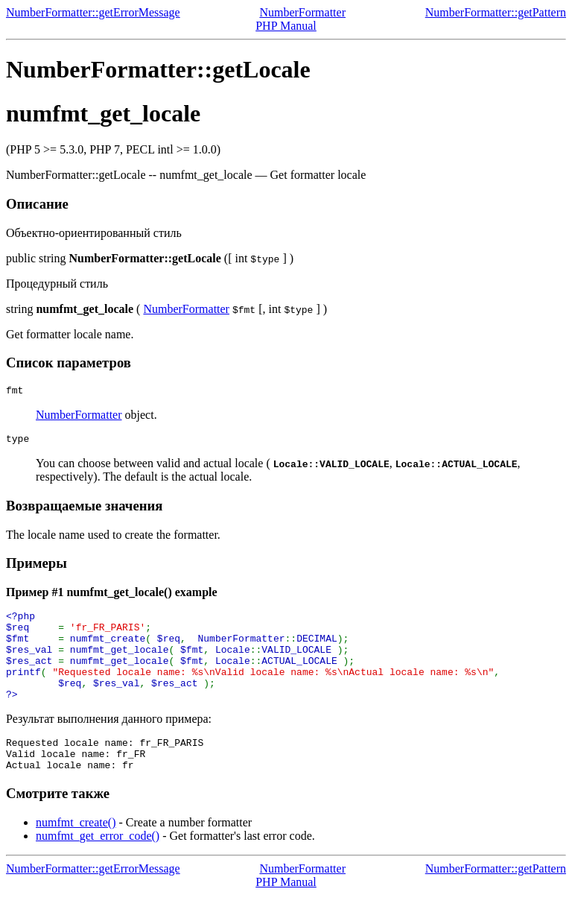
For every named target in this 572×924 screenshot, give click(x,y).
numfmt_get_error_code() (98, 865)
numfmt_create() (76, 851)
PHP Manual (286, 26)
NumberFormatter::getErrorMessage (93, 12)
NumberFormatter (302, 12)
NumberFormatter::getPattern (496, 12)
